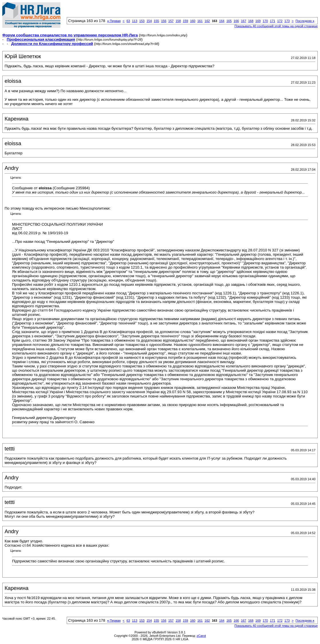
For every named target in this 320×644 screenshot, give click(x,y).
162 (207, 21)
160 (193, 21)
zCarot (201, 636)
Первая (114, 21)
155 (156, 21)
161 (200, 21)
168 (251, 21)
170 (265, 21)
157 (171, 21)
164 (222, 21)
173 (287, 21)
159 (185, 21)
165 (229, 21)
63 (128, 21)
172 (280, 21)
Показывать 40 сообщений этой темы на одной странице (276, 26)
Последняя (305, 21)
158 (178, 21)
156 (164, 21)
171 (272, 21)
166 (236, 21)
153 (142, 21)
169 (258, 21)
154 (149, 21)
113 (135, 21)
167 (244, 21)
